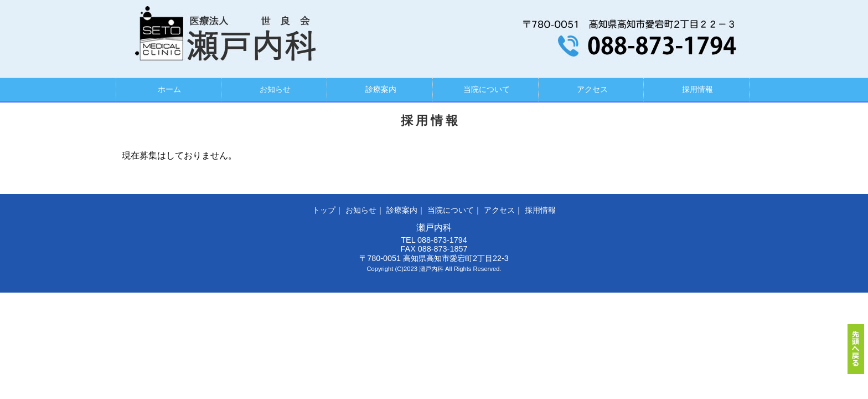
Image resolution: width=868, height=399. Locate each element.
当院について (487, 89)
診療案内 (381, 89)
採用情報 (697, 89)
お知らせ (275, 89)
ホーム (177, 89)
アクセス (592, 89)
